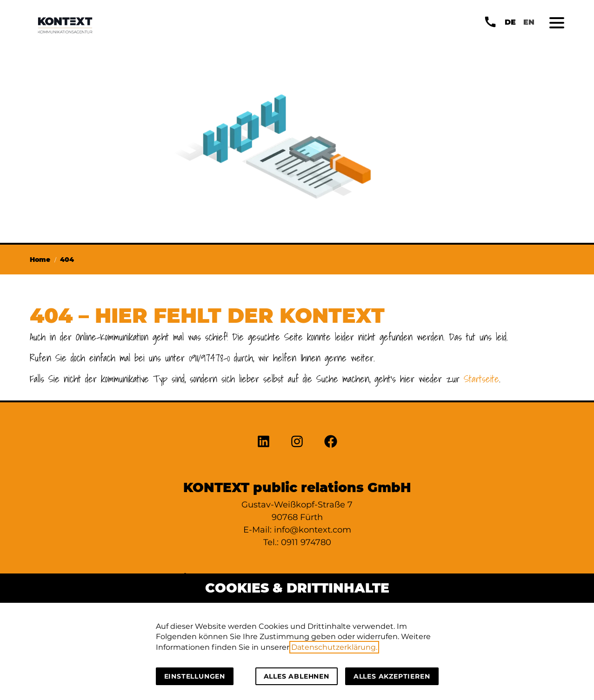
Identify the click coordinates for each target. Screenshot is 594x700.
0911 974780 (306, 542)
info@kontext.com (313, 530)
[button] (557, 23)
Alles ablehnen (297, 676)
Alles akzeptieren (392, 676)
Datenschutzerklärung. (334, 647)
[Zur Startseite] (65, 25)
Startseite (481, 379)
